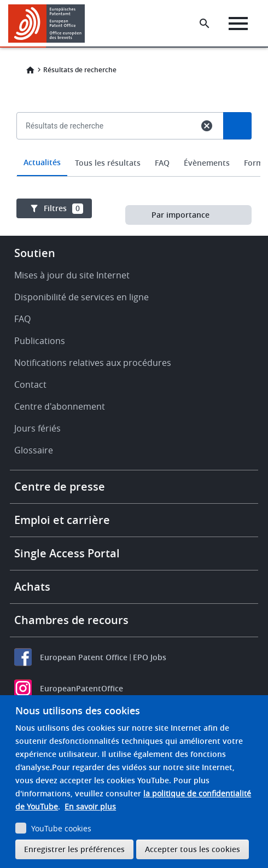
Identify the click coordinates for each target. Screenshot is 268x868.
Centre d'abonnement (60, 406)
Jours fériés (37, 428)
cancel (207, 126)
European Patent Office (84, 657)
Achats (32, 587)
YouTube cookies (61, 828)
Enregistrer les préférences (74, 849)
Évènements (207, 163)
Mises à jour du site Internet (72, 275)
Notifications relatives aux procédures (93, 363)
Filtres (63, 208)
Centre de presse (60, 487)
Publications (40, 341)
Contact (30, 385)
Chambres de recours (71, 620)
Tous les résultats (108, 163)
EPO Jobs (150, 657)
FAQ (162, 163)
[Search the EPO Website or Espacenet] (205, 24)
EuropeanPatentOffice (81, 688)
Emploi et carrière (62, 520)
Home (30, 70)
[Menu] (238, 24)
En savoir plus (90, 806)
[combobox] (134, 151)
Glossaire (34, 450)
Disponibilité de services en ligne (81, 297)
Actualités (42, 162)
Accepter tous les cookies (193, 849)
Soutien (35, 253)
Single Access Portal (67, 553)
